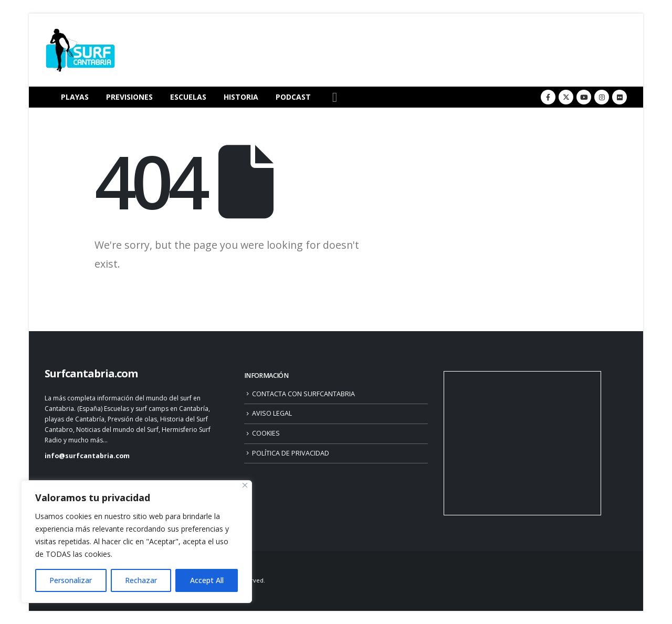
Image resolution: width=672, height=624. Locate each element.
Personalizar (71, 580)
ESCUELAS (188, 97)
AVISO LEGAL (272, 413)
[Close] (245, 485)
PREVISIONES (129, 97)
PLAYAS (75, 97)
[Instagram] (602, 97)
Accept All (207, 580)
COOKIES (266, 433)
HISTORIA (241, 97)
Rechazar (141, 580)
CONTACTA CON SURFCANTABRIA (303, 394)
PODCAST (293, 97)
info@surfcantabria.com (87, 456)
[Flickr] (619, 97)
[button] (335, 97)
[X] (566, 97)
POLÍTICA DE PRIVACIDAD (291, 453)
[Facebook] (548, 97)
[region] (136, 542)
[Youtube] (584, 97)
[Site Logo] (80, 50)
